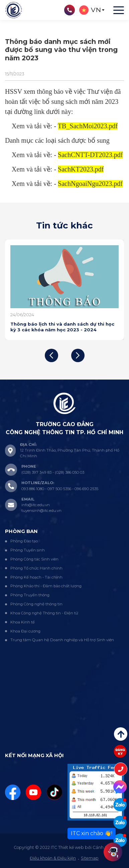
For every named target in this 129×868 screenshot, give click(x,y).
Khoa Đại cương (25, 631)
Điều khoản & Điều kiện (53, 858)
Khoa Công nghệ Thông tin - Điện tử (44, 613)
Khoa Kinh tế (23, 622)
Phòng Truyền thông (30, 595)
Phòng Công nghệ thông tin (36, 604)
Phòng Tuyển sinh (28, 550)
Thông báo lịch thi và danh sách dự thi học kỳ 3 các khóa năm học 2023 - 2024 (62, 327)
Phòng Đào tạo (24, 541)
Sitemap (90, 858)
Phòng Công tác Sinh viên (34, 559)
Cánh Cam (104, 847)
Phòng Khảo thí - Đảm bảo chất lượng (46, 586)
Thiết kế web (71, 847)
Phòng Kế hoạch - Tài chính (36, 577)
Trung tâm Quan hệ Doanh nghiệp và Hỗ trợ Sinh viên (62, 640)
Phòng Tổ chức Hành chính (36, 568)
